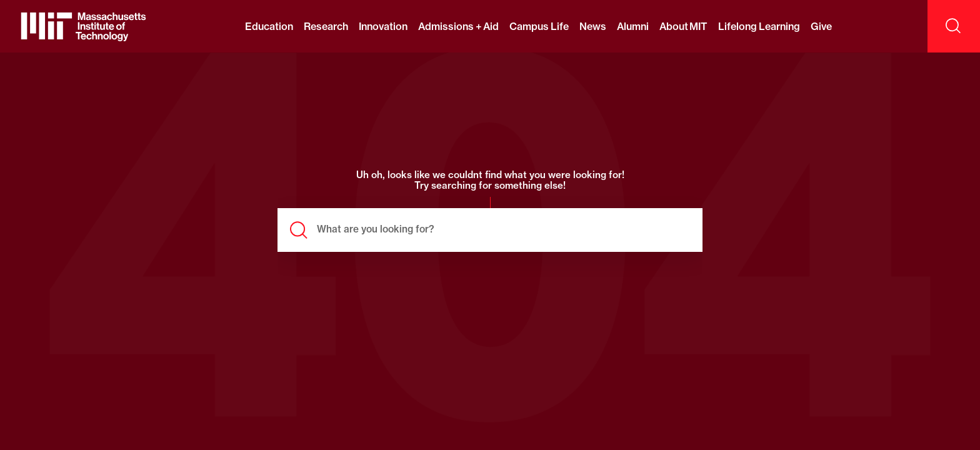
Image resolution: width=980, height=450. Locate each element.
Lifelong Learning (759, 26)
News (593, 26)
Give (821, 26)
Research (326, 26)
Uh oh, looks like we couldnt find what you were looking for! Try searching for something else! (490, 181)
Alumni (633, 26)
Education (269, 26)
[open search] (954, 26)
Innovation (383, 26)
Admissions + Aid (458, 26)
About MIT (683, 26)
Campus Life (539, 26)
